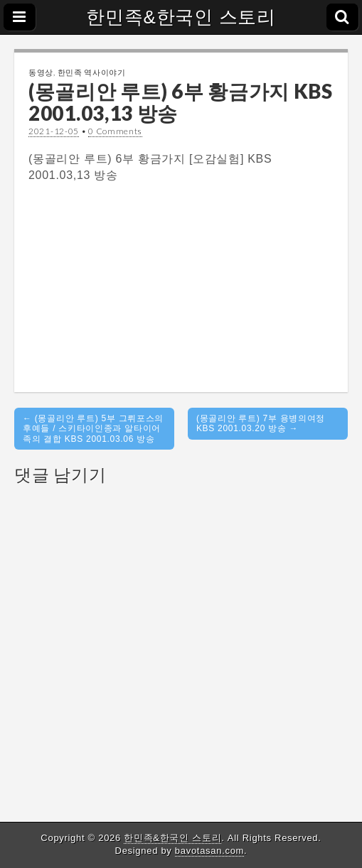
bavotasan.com (209, 851)
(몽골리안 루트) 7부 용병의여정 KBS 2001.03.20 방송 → (261, 423)
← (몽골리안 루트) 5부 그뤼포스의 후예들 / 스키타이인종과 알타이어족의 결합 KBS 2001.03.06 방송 (93, 429)
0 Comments (115, 131)
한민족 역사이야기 (92, 72)
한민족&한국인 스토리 (181, 17)
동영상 (41, 72)
